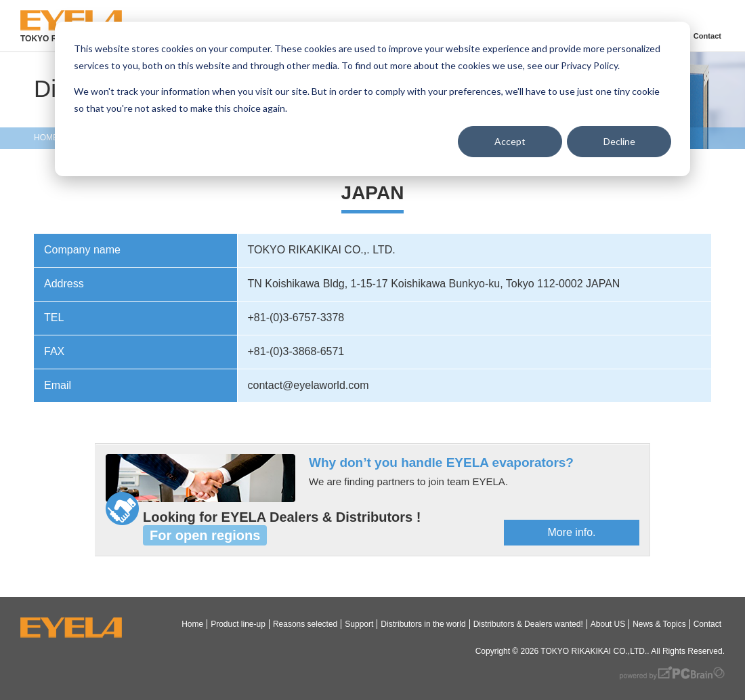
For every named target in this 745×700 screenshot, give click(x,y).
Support (359, 624)
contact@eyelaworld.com (308, 385)
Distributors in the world (423, 624)
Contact (707, 36)
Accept (510, 141)
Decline (619, 141)
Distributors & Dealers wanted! (528, 624)
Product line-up (238, 624)
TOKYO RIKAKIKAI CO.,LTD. (594, 651)
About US (608, 624)
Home (192, 624)
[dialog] (372, 99)
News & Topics (659, 624)
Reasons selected (305, 624)
